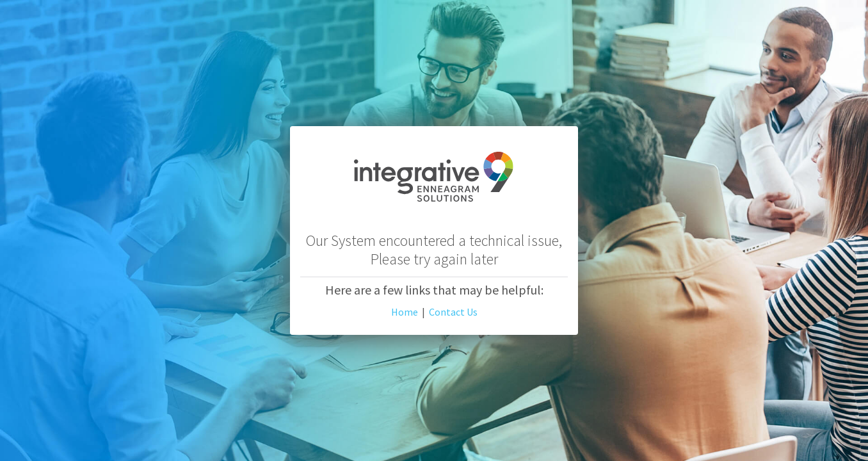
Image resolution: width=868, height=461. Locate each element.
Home (405, 312)
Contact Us (453, 312)
